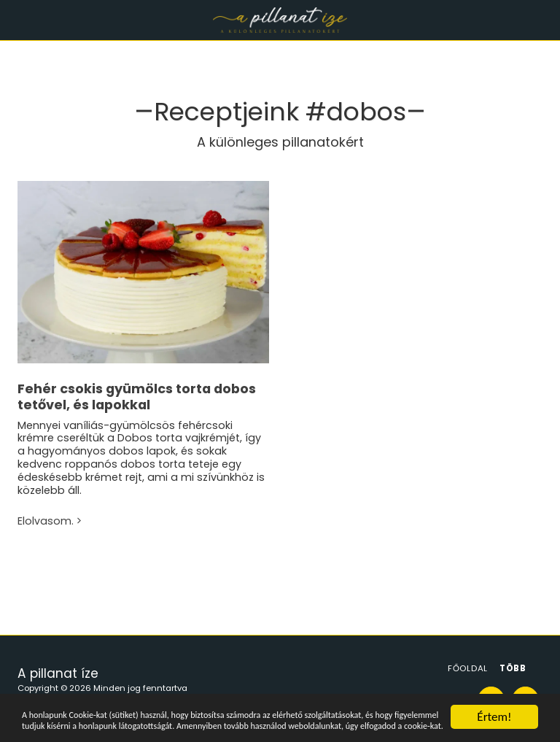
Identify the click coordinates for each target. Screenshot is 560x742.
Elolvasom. (51, 522)
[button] (16, 20)
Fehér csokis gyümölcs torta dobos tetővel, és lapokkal (137, 397)
